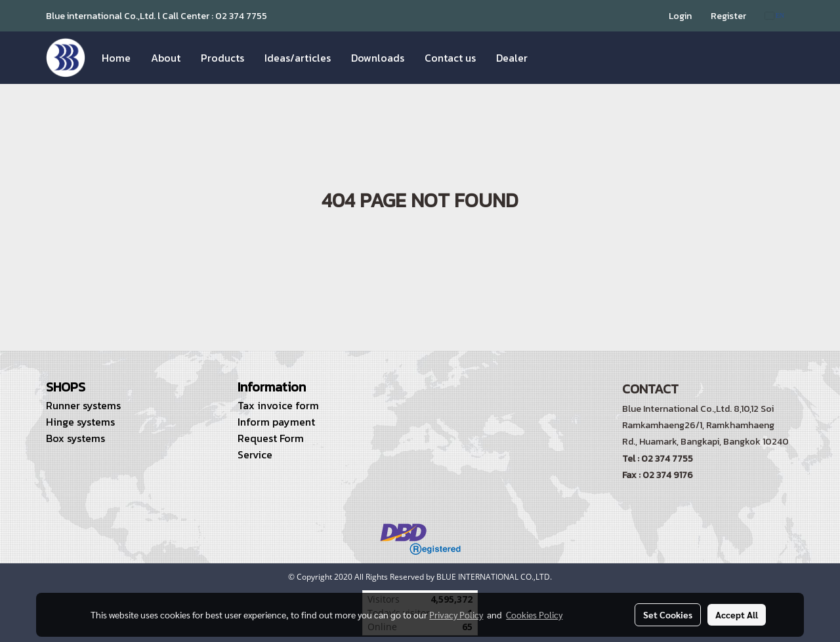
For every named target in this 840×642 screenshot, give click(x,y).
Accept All (737, 614)
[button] (549, 58)
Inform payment (276, 422)
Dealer (512, 58)
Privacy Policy (456, 614)
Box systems (75, 438)
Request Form (271, 438)
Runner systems (83, 405)
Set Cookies (668, 614)
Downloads (378, 58)
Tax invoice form (278, 405)
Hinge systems (80, 422)
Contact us (450, 58)
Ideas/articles (298, 58)
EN (775, 15)
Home (116, 58)
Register (728, 16)
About (166, 58)
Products (222, 58)
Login (680, 16)
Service (255, 454)
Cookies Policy (534, 614)
